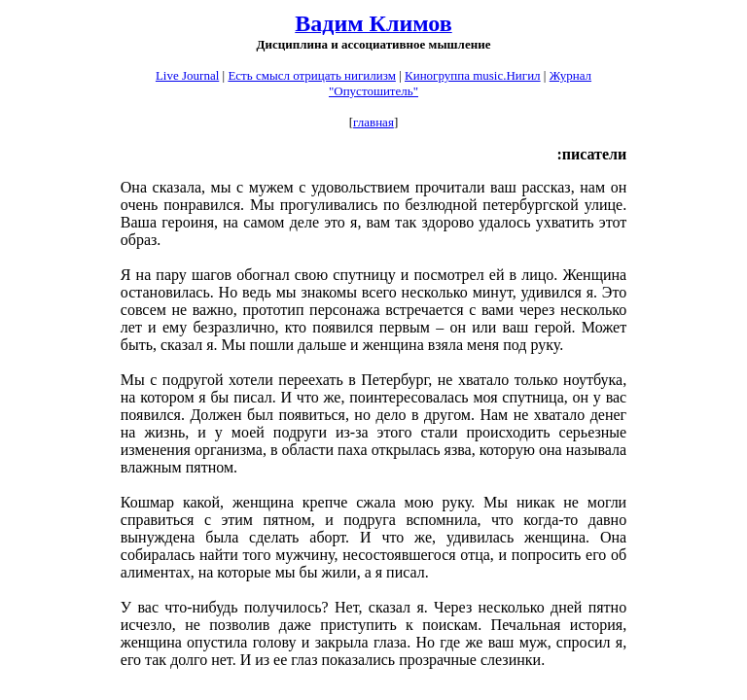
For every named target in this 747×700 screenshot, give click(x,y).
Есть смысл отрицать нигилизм (312, 75)
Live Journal (187, 75)
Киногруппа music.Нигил (473, 75)
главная (373, 122)
